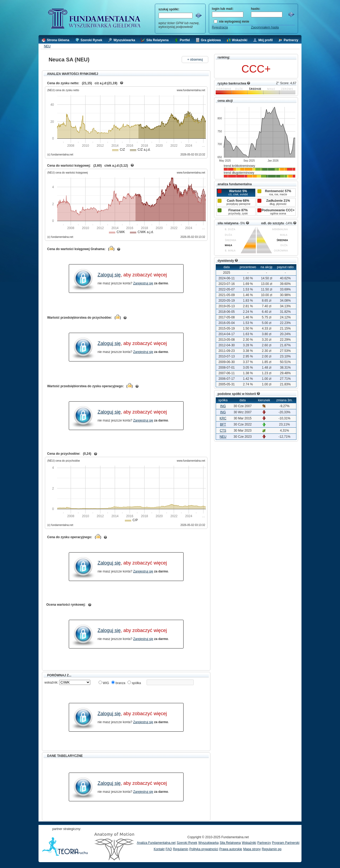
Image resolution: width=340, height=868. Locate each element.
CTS (223, 431)
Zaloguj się (109, 275)
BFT (223, 424)
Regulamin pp (272, 849)
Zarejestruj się (143, 283)
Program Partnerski (286, 843)
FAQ (169, 849)
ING (223, 406)
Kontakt (159, 849)
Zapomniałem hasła (265, 27)
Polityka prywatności (204, 849)
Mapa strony (252, 849)
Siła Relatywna (230, 843)
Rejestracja (220, 27)
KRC (223, 418)
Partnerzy (264, 843)
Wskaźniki (249, 843)
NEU (47, 46)
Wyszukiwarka (208, 843)
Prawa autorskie (231, 849)
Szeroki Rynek (187, 843)
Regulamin (180, 849)
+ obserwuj (195, 60)
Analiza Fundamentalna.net (156, 843)
